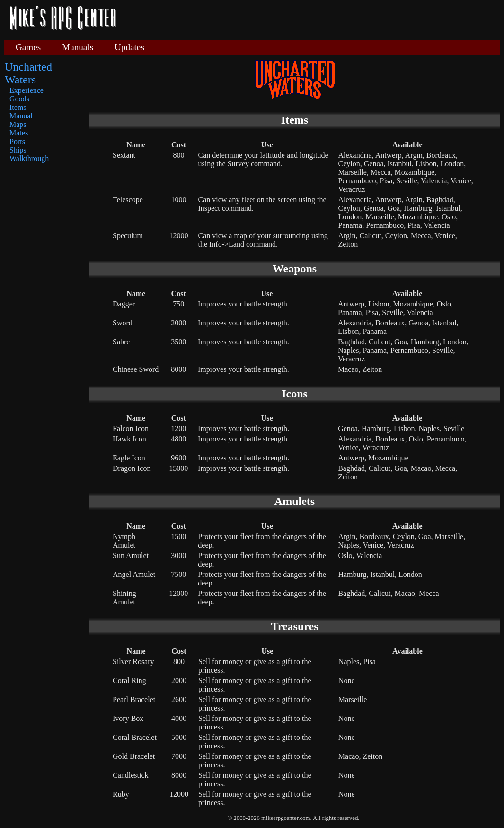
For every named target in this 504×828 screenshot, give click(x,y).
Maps (18, 124)
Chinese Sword (136, 369)
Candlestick (131, 775)
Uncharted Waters (28, 73)
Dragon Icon (132, 468)
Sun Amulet (131, 555)
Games (28, 47)
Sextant (124, 155)
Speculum (128, 236)
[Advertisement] (312, 19)
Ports (17, 141)
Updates (129, 47)
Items (18, 107)
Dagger (124, 304)
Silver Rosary (133, 661)
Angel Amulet (134, 574)
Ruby (121, 794)
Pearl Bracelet (134, 699)
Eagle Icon (129, 458)
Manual (21, 116)
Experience (27, 90)
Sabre (121, 342)
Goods (19, 99)
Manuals (78, 47)
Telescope (128, 200)
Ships (18, 150)
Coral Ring (129, 680)
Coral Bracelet (135, 737)
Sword (123, 323)
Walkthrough (29, 158)
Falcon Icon (131, 428)
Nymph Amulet (124, 541)
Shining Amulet (124, 598)
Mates (19, 133)
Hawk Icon (129, 439)
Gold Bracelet (134, 756)
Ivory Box (128, 718)
